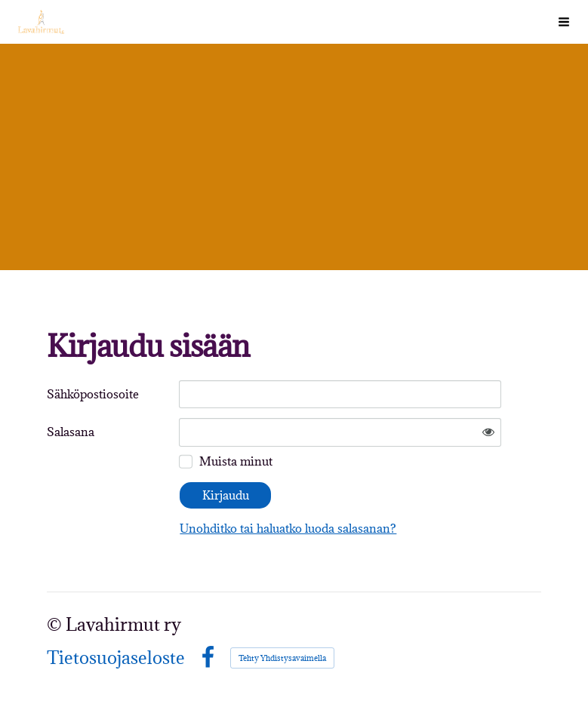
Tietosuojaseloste (116, 658)
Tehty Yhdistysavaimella (282, 658)
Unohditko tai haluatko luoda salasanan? (288, 528)
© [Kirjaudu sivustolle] (56, 624)
